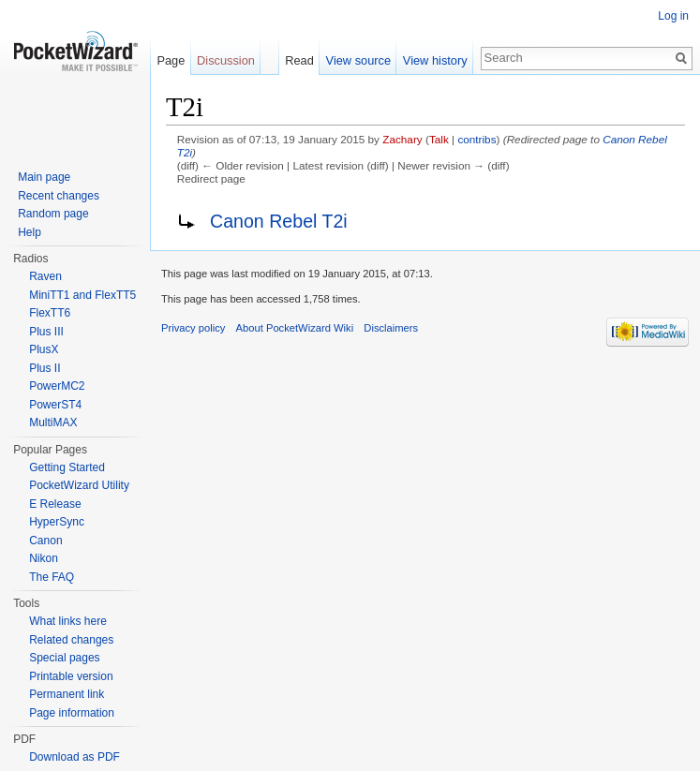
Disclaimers (391, 328)
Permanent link (67, 694)
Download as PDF (74, 757)
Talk (439, 139)
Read (299, 60)
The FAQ (52, 577)
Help (30, 232)
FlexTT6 (50, 313)
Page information (72, 713)
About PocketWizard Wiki (295, 328)
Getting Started (67, 467)
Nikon (44, 558)
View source (358, 60)
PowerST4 (55, 405)
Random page (53, 214)
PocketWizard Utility (79, 485)
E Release (55, 504)
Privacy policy (193, 328)
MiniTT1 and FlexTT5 (82, 295)
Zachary (402, 139)
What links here (68, 621)
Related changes (71, 640)
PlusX (44, 349)
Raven (45, 276)
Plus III (46, 332)
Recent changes (59, 196)
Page (171, 60)
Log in (673, 16)
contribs (477, 139)
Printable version (71, 676)
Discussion (226, 60)
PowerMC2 (57, 386)
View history (435, 60)
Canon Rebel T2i (279, 221)
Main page (44, 177)
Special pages (64, 658)
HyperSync (57, 522)
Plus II (45, 368)
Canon (45, 541)
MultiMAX (53, 423)
